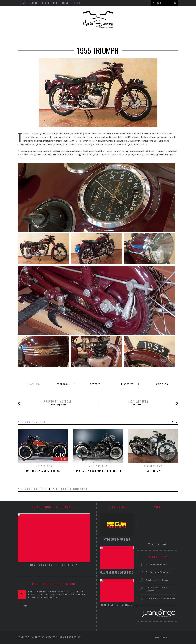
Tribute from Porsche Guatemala (160, 598)
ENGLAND (55, 37)
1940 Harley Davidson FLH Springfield (98, 471)
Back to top (161, 637)
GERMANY (38, 37)
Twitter (95, 384)
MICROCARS (87, 37)
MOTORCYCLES (109, 37)
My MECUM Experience (117, 539)
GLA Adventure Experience (117, 572)
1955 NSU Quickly (50, 403)
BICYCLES (130, 37)
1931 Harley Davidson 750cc (43, 471)
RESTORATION (165, 37)
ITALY (70, 37)
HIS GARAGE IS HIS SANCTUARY (54, 565)
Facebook (63, 384)
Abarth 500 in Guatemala (117, 605)
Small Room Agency (71, 637)
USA (24, 37)
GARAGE (146, 37)
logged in (47, 489)
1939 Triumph (147, 403)
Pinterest (128, 384)
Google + (162, 384)
